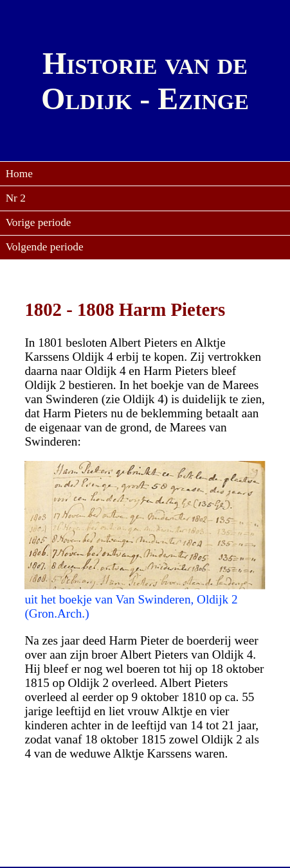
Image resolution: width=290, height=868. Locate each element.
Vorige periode (39, 222)
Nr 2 (16, 198)
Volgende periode (45, 247)
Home (19, 174)
